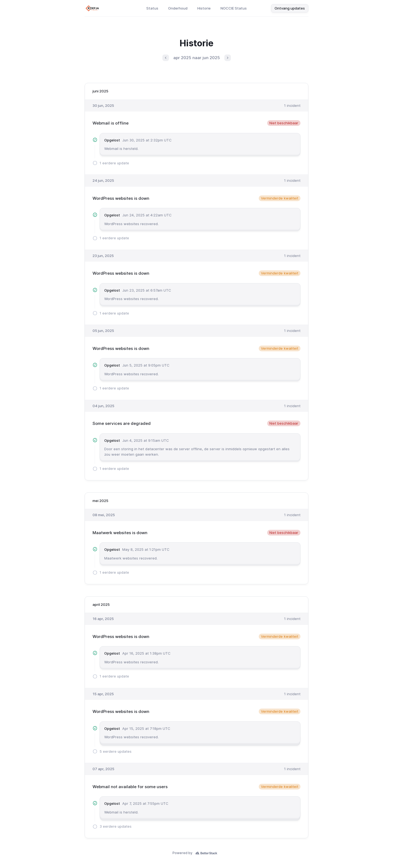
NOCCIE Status (234, 8)
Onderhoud (178, 8)
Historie (204, 8)
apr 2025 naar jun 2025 (197, 58)
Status (152, 8)
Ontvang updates (290, 8)
